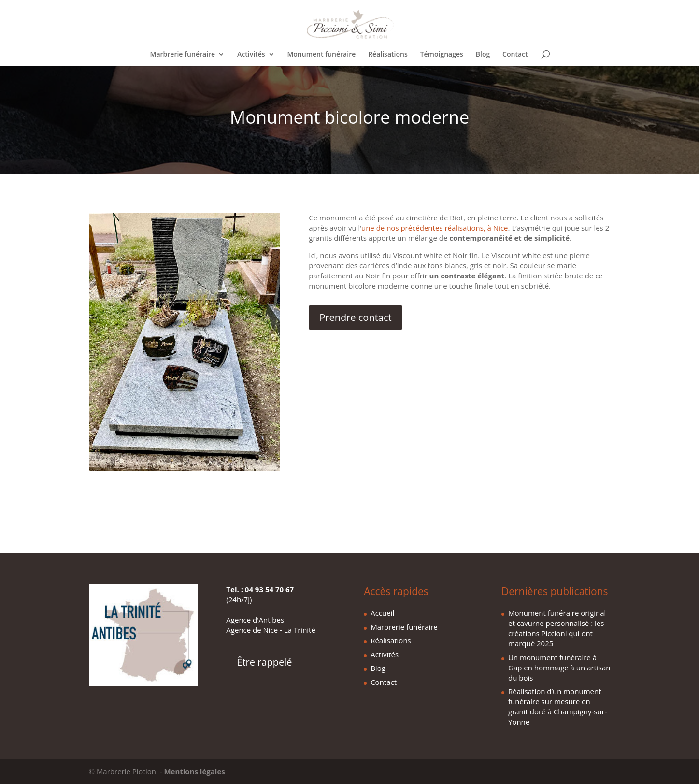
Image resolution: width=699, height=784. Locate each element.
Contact (515, 55)
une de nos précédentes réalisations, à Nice (435, 228)
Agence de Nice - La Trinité (271, 630)
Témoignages (442, 55)
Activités (251, 55)
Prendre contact (355, 317)
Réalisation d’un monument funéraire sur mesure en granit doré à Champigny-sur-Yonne (558, 706)
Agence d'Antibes (255, 620)
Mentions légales (194, 771)
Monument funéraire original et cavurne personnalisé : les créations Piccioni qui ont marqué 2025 (557, 628)
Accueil (382, 613)
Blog (483, 55)
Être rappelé (264, 662)
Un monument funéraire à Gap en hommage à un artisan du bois (559, 668)
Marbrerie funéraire (183, 55)
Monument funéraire (321, 55)
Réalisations (388, 55)
